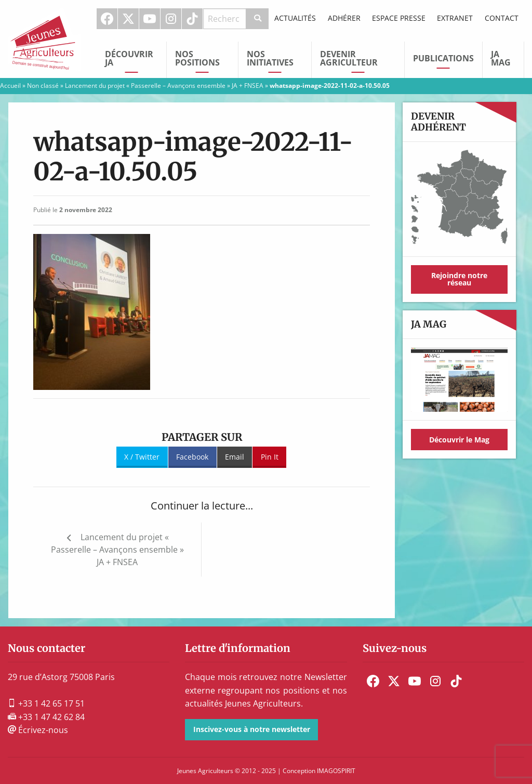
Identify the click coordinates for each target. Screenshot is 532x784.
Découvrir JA (129, 58)
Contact (502, 18)
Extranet (455, 18)
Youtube (150, 19)
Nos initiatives (270, 58)
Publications (443, 58)
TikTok (192, 19)
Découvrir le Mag (459, 440)
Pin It (270, 457)
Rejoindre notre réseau (459, 279)
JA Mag (501, 58)
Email (235, 457)
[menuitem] (107, 19)
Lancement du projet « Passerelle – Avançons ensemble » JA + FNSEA (164, 86)
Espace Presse (399, 18)
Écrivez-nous (38, 730)
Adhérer (344, 18)
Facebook (107, 19)
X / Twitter (142, 457)
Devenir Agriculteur (349, 58)
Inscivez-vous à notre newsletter (252, 729)
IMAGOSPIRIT (336, 771)
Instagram (171, 19)
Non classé (43, 86)
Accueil (10, 86)
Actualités (295, 18)
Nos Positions (197, 58)
